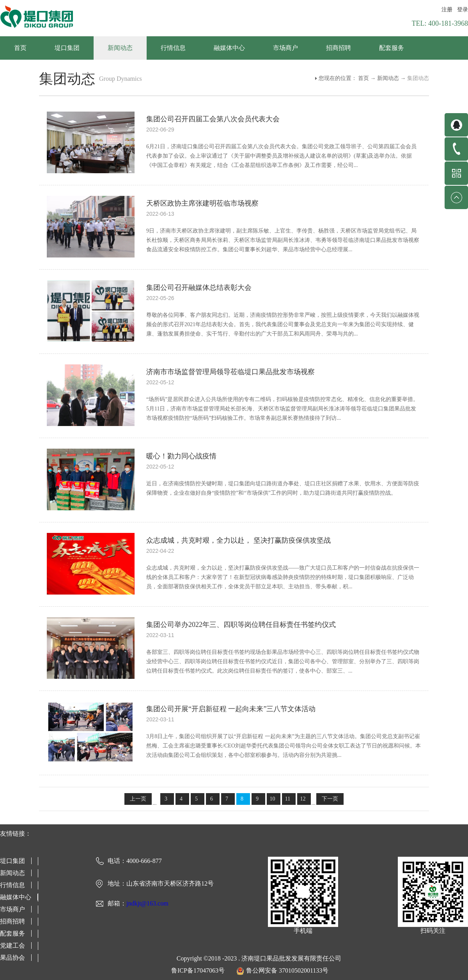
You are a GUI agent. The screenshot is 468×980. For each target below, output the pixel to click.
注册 (447, 10)
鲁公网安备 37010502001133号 (287, 970)
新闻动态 (388, 78)
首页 (20, 48)
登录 (463, 10)
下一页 (330, 799)
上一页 (138, 799)
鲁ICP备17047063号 (198, 970)
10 (273, 799)
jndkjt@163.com (147, 903)
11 (288, 799)
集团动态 (418, 78)
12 (303, 799)
